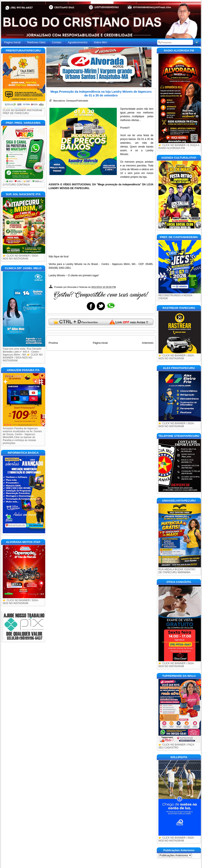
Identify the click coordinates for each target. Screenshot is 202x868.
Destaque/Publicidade (77, 101)
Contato (57, 42)
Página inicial (100, 343)
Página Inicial (12, 42)
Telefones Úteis (36, 42)
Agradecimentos (78, 42)
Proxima (53, 343)
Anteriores (148, 343)
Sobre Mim (100, 42)
